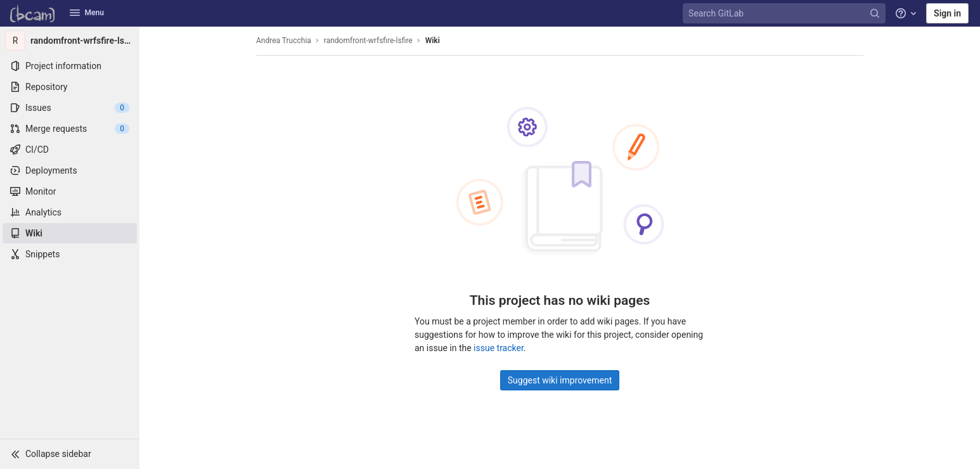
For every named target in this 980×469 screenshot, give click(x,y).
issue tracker (499, 348)
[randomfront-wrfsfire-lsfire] (70, 41)
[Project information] (70, 66)
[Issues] (70, 108)
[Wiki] (70, 233)
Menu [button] (87, 13)
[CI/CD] (70, 150)
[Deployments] (70, 170)
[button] (70, 454)
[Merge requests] (70, 129)
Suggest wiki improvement (560, 380)
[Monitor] (70, 191)
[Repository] (70, 87)
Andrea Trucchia (284, 41)
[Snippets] (70, 254)
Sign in (947, 13)
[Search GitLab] (785, 14)
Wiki (433, 41)
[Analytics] (70, 212)
